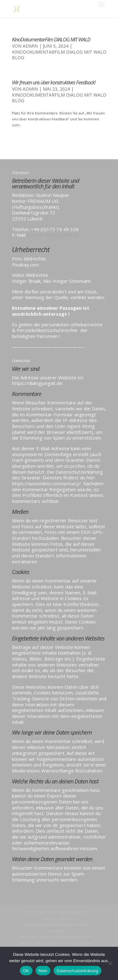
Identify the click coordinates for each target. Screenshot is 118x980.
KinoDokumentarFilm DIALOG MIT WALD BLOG (59, 55)
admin (30, 46)
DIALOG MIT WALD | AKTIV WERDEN (56, 912)
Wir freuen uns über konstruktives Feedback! (54, 82)
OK (26, 971)
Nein (43, 971)
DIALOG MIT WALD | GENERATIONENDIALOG (56, 937)
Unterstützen (79, 943)
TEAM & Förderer (56, 918)
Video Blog (56, 931)
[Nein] (110, 963)
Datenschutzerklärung (77, 971)
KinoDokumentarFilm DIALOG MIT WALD (51, 40)
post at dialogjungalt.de (53, 235)
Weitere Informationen (40, 943)
